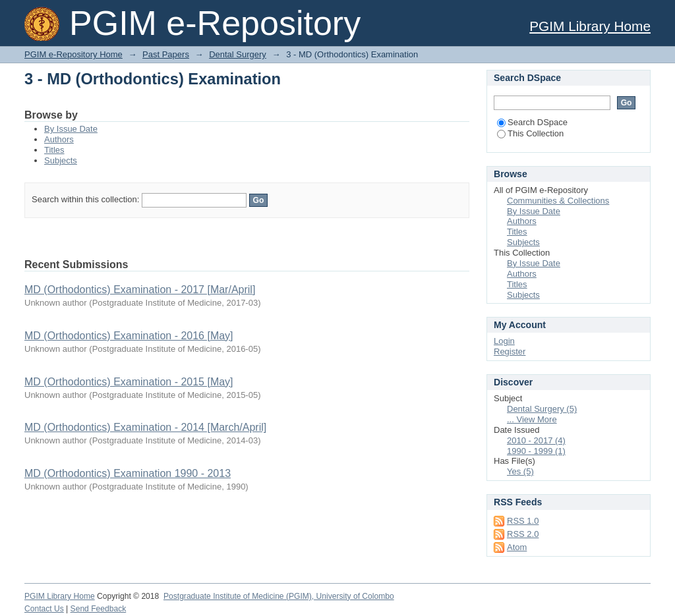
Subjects (61, 160)
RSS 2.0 (523, 534)
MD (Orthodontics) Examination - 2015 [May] (129, 382)
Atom (517, 547)
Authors (59, 139)
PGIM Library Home (590, 26)
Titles (54, 150)
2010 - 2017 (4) (536, 440)
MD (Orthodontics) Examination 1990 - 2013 (128, 473)
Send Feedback (99, 609)
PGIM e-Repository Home (73, 54)
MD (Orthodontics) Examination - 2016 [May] (129, 336)
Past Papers (166, 54)
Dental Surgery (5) (542, 409)
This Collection (530, 133)
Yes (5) (520, 471)
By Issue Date (71, 129)
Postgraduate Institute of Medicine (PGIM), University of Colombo (279, 596)
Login (504, 341)
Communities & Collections (558, 201)
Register (510, 351)
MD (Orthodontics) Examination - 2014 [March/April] (145, 427)
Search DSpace (532, 122)
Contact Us (44, 609)
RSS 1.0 (523, 521)
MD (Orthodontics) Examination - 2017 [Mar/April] (140, 290)
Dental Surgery (238, 54)
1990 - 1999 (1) (536, 451)
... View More (532, 419)
